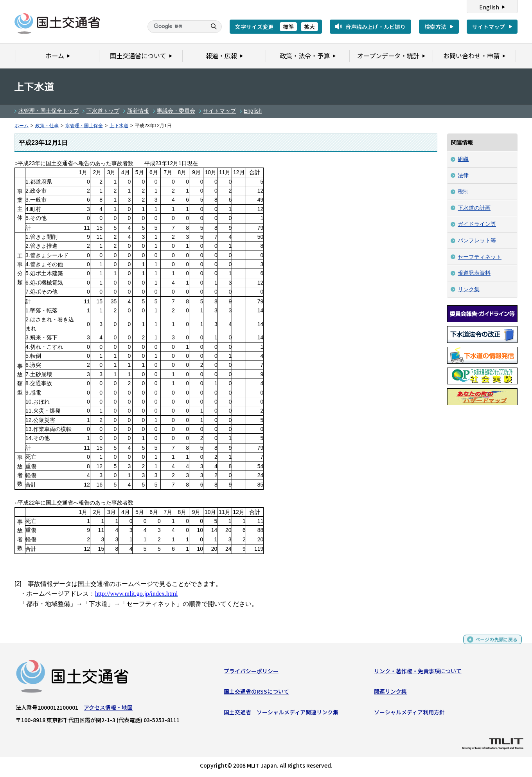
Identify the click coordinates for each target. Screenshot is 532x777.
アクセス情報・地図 (108, 709)
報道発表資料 (474, 273)
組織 (463, 159)
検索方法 (435, 27)
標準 (288, 27)
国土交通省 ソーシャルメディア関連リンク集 (281, 714)
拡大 (309, 27)
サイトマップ (489, 27)
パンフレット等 (477, 240)
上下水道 (119, 126)
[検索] (176, 27)
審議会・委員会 (176, 111)
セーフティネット (480, 257)
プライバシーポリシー (251, 673)
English (489, 7)
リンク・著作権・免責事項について (418, 673)
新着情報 (138, 111)
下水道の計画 (474, 208)
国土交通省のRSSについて (256, 693)
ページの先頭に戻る (493, 644)
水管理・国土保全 (84, 126)
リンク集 (469, 289)
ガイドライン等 (477, 224)
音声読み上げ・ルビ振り (376, 27)
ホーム (22, 126)
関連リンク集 (390, 693)
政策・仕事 (47, 126)
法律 (463, 175)
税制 (463, 191)
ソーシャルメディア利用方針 (409, 714)
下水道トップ (103, 111)
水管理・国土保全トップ (49, 111)
